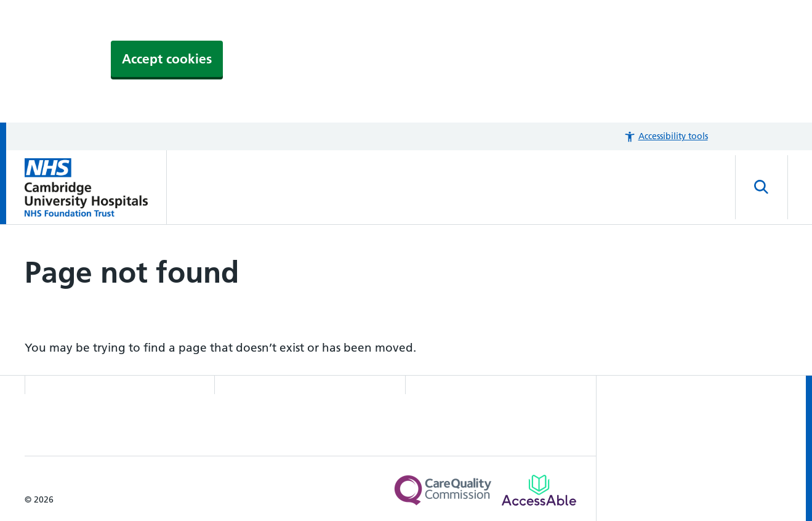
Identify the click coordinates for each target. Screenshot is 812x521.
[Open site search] (762, 187)
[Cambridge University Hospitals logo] (96, 187)
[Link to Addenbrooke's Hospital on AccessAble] (539, 490)
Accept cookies (167, 59)
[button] (666, 136)
